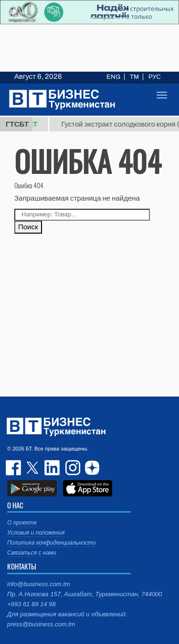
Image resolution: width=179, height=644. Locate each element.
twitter (33, 468)
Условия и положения (36, 533)
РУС (155, 77)
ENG (113, 77)
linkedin (53, 468)
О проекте (22, 523)
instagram (72, 468)
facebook (14, 468)
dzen (91, 468)
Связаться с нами (32, 553)
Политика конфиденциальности (52, 543)
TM (134, 77)
